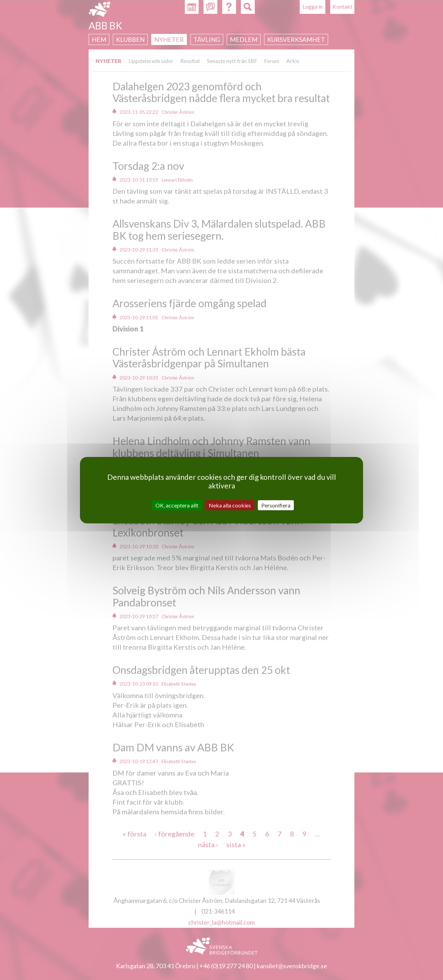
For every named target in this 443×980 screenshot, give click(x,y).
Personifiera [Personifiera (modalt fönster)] (276, 505)
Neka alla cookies (230, 505)
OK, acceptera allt (177, 505)
